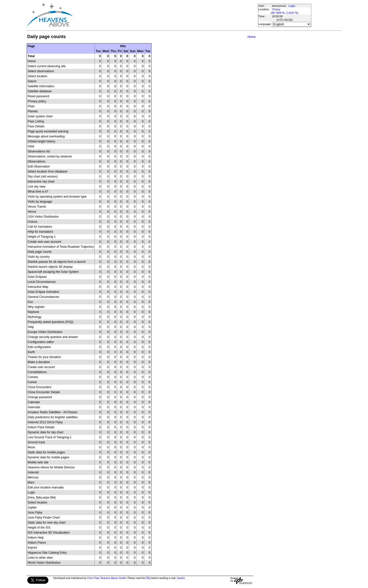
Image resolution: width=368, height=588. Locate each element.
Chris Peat (93, 578)
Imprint (181, 578)
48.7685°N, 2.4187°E (285, 13)
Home (251, 37)
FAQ (148, 578)
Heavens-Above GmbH (113, 578)
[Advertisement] (165, 15)
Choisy (276, 9)
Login (292, 6)
